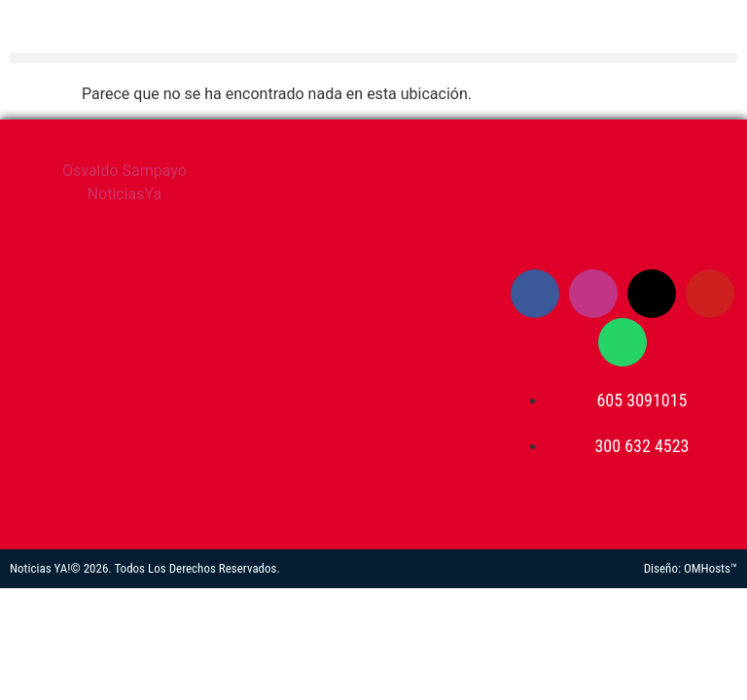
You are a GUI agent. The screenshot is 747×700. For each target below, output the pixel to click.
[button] (373, 58)
